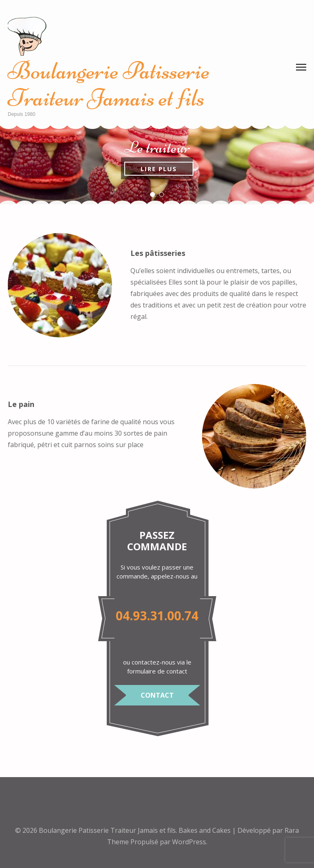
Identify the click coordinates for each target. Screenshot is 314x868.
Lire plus (159, 169)
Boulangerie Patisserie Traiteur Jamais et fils (109, 84)
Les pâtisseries (158, 253)
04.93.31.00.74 (157, 616)
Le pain (21, 404)
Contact (157, 695)
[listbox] (157, 165)
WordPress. (190, 842)
